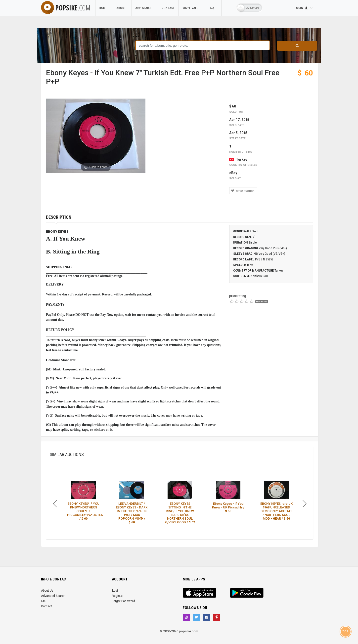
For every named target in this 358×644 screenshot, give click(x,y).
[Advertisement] (271, 353)
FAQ (213, 8)
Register (118, 596)
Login (116, 591)
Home (104, 8)
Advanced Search (53, 596)
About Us (47, 591)
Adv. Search (145, 8)
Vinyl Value (191, 8)
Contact (168, 8)
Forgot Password (123, 601)
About (122, 8)
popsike (66, 8)
